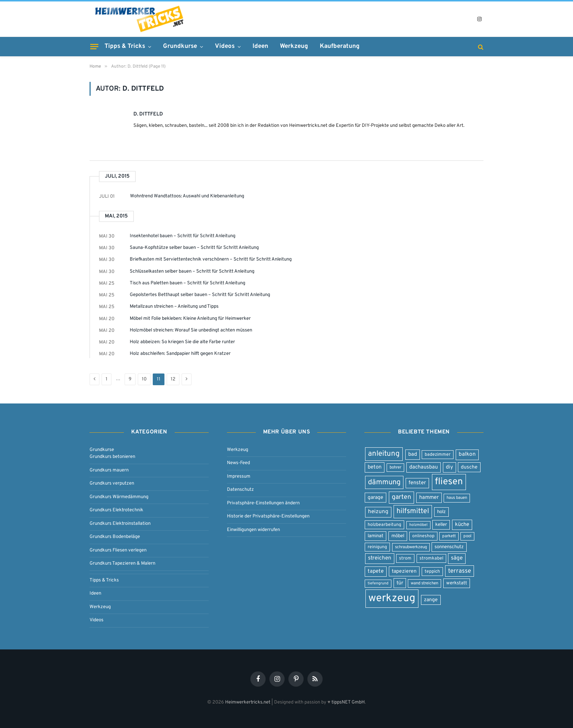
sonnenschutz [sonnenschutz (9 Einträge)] (449, 547)
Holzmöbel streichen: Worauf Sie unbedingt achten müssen (191, 330)
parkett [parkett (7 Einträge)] (449, 536)
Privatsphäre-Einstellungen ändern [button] (263, 503)
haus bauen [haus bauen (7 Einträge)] (457, 498)
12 (173, 379)
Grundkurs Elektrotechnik (116, 510)
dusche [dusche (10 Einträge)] (469, 467)
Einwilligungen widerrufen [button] (253, 530)
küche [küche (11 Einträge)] (462, 525)
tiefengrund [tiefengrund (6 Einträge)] (378, 583)
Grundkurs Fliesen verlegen (118, 550)
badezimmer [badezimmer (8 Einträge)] (438, 455)
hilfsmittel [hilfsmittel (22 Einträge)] (413, 511)
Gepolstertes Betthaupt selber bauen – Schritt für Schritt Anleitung (200, 295)
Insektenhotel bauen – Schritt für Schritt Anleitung (183, 236)
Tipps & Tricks (125, 46)
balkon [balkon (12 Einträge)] (467, 454)
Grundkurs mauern (109, 470)
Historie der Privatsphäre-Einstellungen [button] (268, 516)
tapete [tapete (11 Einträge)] (376, 571)
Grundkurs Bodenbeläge (115, 537)
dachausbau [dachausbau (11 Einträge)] (424, 467)
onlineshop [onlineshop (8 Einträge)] (423, 536)
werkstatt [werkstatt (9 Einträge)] (457, 583)
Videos (225, 46)
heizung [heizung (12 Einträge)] (378, 512)
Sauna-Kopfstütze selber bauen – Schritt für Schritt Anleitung (194, 248)
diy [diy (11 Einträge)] (449, 467)
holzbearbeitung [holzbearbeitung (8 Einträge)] (384, 525)
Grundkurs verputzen (112, 484)
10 (144, 379)
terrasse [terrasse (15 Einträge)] (460, 571)
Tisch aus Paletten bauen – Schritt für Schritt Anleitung (187, 283)
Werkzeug (294, 46)
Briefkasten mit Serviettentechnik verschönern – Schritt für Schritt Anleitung (211, 259)
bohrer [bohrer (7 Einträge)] (395, 467)
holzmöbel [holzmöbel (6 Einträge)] (418, 525)
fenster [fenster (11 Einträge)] (417, 483)
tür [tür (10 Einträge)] (400, 583)
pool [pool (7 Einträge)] (467, 536)
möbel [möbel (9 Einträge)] (398, 536)
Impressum (239, 477)
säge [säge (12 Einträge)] (457, 558)
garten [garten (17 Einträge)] (401, 497)
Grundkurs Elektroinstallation (120, 524)
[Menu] (94, 46)
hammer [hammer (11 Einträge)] (429, 498)
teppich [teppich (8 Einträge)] (432, 572)
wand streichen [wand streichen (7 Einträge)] (424, 583)
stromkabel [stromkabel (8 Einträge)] (431, 558)
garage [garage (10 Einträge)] (375, 498)
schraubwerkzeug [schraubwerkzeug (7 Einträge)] (411, 547)
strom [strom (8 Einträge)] (405, 558)
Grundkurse (180, 46)
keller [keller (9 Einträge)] (441, 525)
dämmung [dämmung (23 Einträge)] (384, 482)
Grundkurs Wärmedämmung (119, 497)
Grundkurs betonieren (112, 457)
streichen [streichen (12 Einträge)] (380, 558)
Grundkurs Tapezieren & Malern (122, 564)
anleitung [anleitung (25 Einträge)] (384, 454)
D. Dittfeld (148, 114)
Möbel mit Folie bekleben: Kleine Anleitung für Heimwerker (190, 319)
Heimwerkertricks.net (248, 702)
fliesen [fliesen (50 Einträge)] (449, 482)
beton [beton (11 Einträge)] (375, 467)
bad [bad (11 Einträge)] (413, 454)
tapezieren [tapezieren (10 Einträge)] (404, 571)
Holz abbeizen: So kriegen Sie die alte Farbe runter (182, 342)
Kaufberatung (340, 46)
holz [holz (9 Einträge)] (441, 512)
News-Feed (238, 463)
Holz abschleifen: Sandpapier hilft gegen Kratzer (180, 354)
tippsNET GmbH (348, 702)
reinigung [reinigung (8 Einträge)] (377, 547)
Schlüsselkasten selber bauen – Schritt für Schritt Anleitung (192, 272)
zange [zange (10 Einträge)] (431, 600)
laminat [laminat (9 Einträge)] (375, 536)
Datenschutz (240, 490)
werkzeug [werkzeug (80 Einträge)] (392, 598)
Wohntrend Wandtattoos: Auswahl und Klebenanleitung (187, 196)
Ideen (260, 46)
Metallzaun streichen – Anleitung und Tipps (174, 307)
